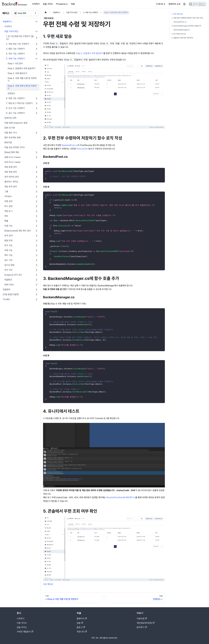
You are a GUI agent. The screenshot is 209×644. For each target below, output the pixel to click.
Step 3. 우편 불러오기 (17, 73)
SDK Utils (9, 285)
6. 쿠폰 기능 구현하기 (15, 98)
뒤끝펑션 (8, 280)
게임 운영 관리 (11, 167)
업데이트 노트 (175, 4)
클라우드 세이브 (11, 182)
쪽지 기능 (8, 255)
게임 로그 (8, 211)
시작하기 (36, 4)
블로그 (81, 627)
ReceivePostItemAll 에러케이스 (121, 497)
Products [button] (61, 4)
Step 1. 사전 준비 (15, 64)
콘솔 (80, 623)
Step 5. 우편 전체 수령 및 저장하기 (22, 87)
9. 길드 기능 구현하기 (15, 113)
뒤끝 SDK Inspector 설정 (16, 123)
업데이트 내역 (10, 118)
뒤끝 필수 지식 (11, 133)
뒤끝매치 (7, 290)
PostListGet (82, 149)
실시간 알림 (9, 265)
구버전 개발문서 (25, 632)
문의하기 (142, 627)
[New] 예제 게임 (12, 152)
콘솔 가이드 (48, 4)
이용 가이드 (22, 623)
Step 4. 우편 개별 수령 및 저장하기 (22, 80)
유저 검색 (8, 236)
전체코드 (11, 93)
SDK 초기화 (10, 128)
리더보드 (8, 196)
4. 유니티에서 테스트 (179, 34)
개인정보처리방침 (146, 623)
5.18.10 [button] (160, 4)
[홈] (46, 12)
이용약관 (142, 619)
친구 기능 (8, 245)
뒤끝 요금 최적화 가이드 (15, 147)
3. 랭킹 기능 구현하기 (15, 49)
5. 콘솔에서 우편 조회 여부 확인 (182, 38)
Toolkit (6, 299)
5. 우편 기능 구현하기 (15, 59)
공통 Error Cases (12, 157)
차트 (6, 216)
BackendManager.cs (182, 30)
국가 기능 (8, 270)
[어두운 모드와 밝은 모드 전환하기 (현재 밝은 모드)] (184, 4)
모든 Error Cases (12, 162)
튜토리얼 (8, 142)
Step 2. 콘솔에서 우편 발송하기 (22, 68)
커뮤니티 (82, 632)
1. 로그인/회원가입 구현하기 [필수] (20, 38)
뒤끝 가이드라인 (11, 31)
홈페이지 (82, 619)
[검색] (197, 4)
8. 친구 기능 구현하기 (15, 108)
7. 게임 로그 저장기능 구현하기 (19, 103)
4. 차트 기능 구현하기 (15, 54)
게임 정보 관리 (11, 172)
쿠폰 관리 (8, 201)
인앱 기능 (8, 226)
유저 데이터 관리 (12, 177)
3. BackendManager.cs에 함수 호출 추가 (186, 26)
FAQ (73, 4)
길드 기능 (8, 260)
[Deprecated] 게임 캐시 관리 (18, 231)
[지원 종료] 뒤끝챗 (11, 294)
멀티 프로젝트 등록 (13, 138)
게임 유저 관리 (11, 187)
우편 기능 (8, 250)
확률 (6, 221)
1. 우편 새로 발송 (177, 14)
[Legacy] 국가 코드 (13, 275)
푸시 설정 (8, 206)
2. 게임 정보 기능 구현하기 (18, 44)
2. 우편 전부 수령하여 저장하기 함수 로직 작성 (187, 18)
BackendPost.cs (70, 145)
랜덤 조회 (8, 241)
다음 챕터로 (48, 584)
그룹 (6, 191)
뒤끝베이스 (7, 22)
